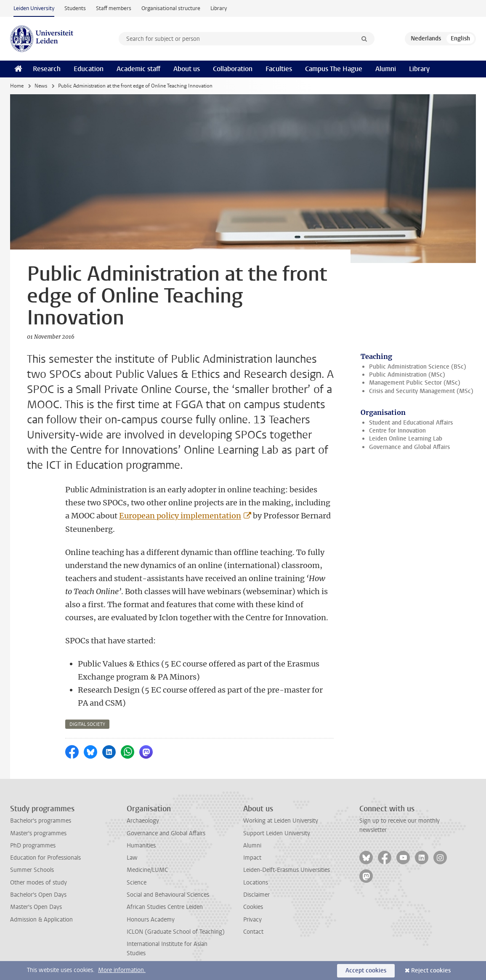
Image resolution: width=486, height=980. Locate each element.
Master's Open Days (36, 907)
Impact (252, 858)
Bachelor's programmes (41, 821)
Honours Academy (151, 920)
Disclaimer (256, 895)
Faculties (279, 69)
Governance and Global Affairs (409, 447)
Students (75, 8)
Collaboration (233, 69)
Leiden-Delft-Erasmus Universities (287, 870)
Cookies (253, 907)
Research (47, 69)
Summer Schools (32, 870)
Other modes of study (39, 883)
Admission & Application (41, 920)
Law (132, 858)
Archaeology (143, 821)
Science (137, 883)
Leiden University (34, 8)
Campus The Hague (334, 69)
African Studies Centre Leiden (165, 907)
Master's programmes (38, 833)
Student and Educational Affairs (411, 423)
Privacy (252, 920)
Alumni (386, 69)
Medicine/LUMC (147, 870)
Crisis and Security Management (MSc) (421, 391)
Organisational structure (171, 8)
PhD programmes (33, 846)
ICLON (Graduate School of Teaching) (176, 932)
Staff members (114, 8)
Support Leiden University (277, 833)
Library (219, 8)
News (41, 86)
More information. (122, 970)
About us (187, 69)
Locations (256, 883)
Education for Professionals (45, 858)
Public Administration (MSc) (407, 375)
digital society (87, 724)
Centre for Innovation (397, 431)
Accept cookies (366, 971)
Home (17, 86)
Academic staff (138, 69)
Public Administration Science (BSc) (418, 367)
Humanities (141, 846)
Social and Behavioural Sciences (168, 895)
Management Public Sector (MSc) (415, 383)
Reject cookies (431, 971)
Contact (253, 932)
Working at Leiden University (281, 821)
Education (89, 69)
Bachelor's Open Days (38, 895)
